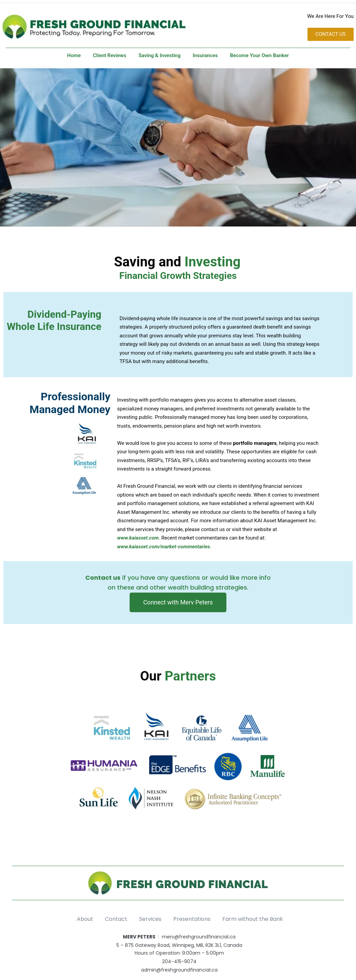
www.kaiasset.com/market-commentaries (163, 547)
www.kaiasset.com (138, 538)
